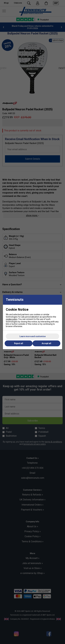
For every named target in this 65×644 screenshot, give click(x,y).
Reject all (19, 343)
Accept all (46, 343)
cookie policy (12, 319)
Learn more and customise (33, 336)
